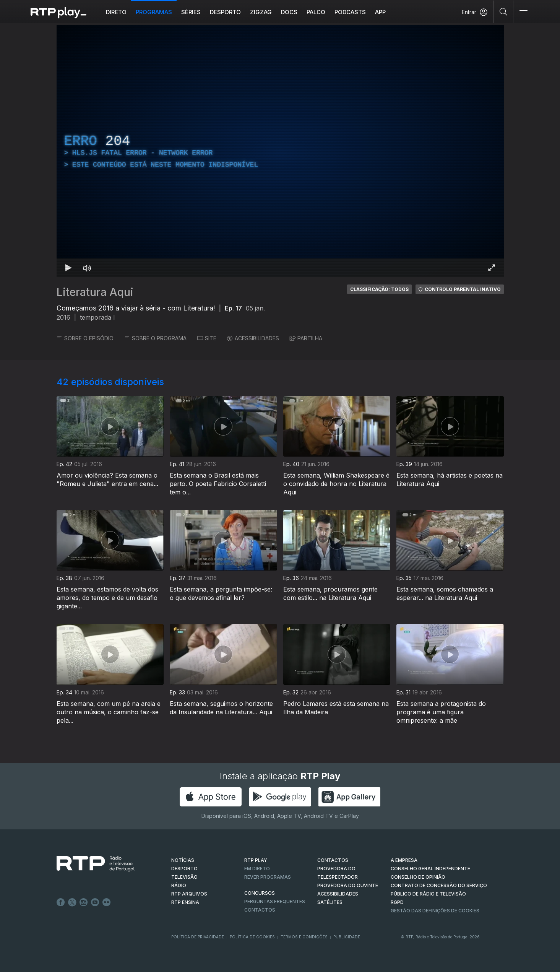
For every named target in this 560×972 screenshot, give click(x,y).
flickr (107, 902)
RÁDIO (179, 885)
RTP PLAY (256, 860)
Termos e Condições (304, 937)
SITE (207, 338)
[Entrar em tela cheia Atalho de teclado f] (492, 268)
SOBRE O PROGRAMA (155, 338)
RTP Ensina (185, 902)
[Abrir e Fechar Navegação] (523, 12)
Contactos (260, 910)
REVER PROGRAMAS (268, 877)
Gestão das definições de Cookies (435, 911)
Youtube (95, 902)
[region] (280, 151)
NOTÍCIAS (183, 860)
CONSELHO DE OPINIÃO (418, 877)
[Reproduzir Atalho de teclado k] (69, 268)
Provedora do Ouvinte (348, 885)
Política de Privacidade (198, 937)
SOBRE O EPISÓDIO (85, 338)
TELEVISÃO (184, 877)
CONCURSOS (260, 893)
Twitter (72, 902)
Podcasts (350, 12)
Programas (154, 12)
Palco (316, 12)
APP (380, 12)
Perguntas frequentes (275, 901)
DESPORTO (184, 869)
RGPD (397, 902)
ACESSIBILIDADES (253, 338)
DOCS (289, 12)
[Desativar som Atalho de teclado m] (87, 268)
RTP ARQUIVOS (189, 894)
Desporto (225, 12)
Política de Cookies (252, 937)
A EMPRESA (404, 860)
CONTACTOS (333, 860)
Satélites (330, 902)
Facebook (61, 902)
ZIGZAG (261, 12)
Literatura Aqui (95, 292)
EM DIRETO (257, 869)
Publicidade (347, 937)
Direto (116, 12)
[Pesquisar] (504, 11)
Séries (191, 12)
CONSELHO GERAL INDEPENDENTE (430, 869)
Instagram (84, 902)
